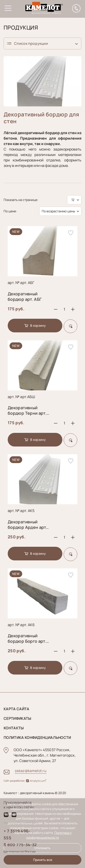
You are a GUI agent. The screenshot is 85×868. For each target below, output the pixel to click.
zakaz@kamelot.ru (31, 771)
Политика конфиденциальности (37, 738)
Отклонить (42, 848)
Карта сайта (17, 709)
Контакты (14, 728)
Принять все (43, 860)
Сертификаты (17, 718)
